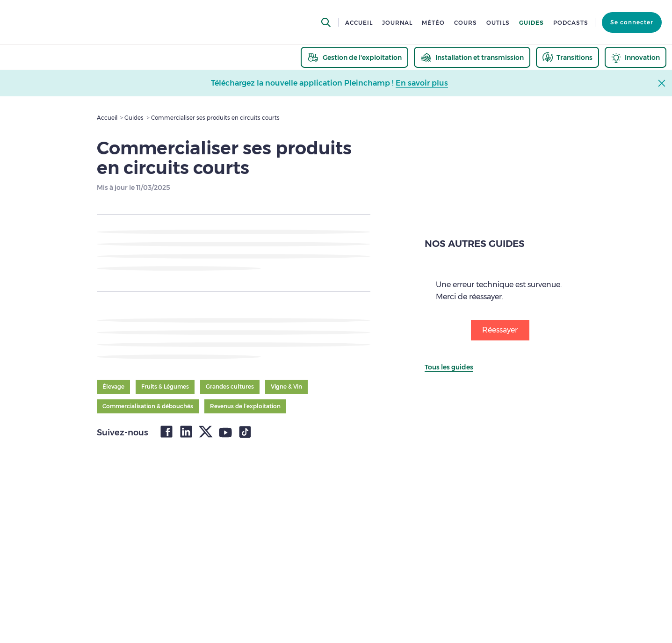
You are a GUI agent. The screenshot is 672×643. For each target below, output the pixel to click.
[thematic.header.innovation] (636, 57)
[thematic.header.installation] (472, 57)
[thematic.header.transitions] (567, 57)
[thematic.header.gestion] (354, 57)
